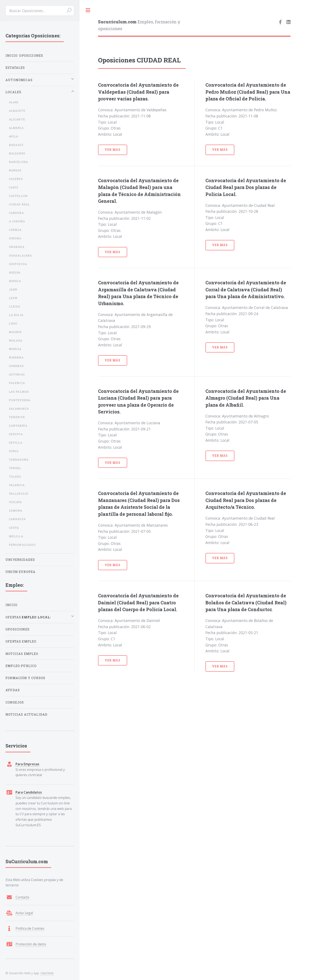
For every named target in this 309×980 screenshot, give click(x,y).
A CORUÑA (17, 221)
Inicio (11, 605)
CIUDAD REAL (19, 204)
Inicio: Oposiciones (24, 56)
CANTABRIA (18, 426)
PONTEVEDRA (20, 400)
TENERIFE (17, 417)
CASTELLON (18, 196)
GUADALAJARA (21, 255)
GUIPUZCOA (18, 264)
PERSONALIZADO (22, 545)
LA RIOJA (16, 315)
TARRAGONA (19, 460)
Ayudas (13, 690)
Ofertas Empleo (21, 641)
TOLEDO (15, 477)
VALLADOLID (19, 494)
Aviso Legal (24, 913)
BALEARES (17, 153)
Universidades (20, 560)
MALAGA (16, 340)
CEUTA (14, 528)
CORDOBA (16, 213)
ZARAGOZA (17, 519)
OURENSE (16, 366)
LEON (13, 298)
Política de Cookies (30, 928)
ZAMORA (16, 510)
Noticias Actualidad (26, 714)
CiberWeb (47, 973)
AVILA (14, 136)
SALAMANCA (19, 409)
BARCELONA (19, 162)
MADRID (15, 332)
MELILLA (16, 536)
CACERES (16, 179)
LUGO (13, 323)
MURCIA (15, 349)
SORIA (14, 451)
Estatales (15, 68)
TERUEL (15, 468)
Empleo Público (21, 666)
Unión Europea (21, 572)
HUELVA (15, 272)
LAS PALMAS (19, 392)
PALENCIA (17, 383)
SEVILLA (16, 443)
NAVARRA (16, 357)
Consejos (15, 702)
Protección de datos (31, 944)
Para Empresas (27, 764)
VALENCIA (17, 485)
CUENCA (15, 230)
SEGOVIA (16, 434)
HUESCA (15, 281)
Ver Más (112, 150)
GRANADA (17, 247)
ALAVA (14, 102)
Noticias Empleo (22, 654)
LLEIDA (15, 306)
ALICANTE (17, 119)
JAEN (13, 289)
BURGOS (15, 170)
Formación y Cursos (25, 678)
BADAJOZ (16, 145)
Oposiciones (18, 629)
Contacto (22, 897)
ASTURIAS (17, 374)
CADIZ (14, 187)
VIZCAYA (15, 502)
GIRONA (15, 238)
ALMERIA (16, 128)
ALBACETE (17, 111)
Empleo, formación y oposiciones (139, 25)
